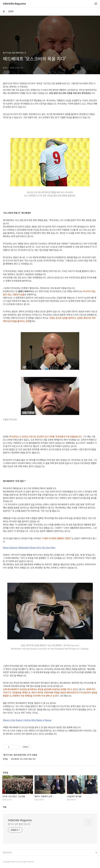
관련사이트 (7, 852)
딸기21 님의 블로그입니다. (19, 824)
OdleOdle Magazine (14, 4)
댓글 (5, 807)
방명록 (11, 11)
